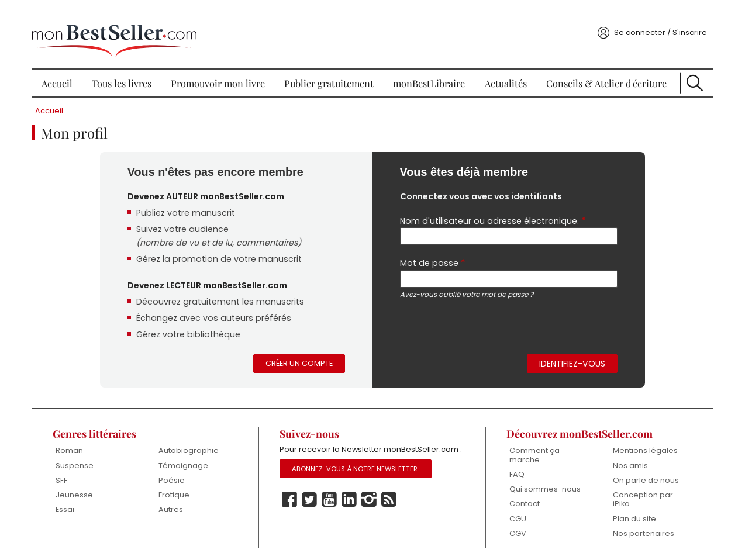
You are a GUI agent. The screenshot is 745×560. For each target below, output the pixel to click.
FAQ (514, 467)
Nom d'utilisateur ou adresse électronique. (493, 210)
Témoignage (188, 458)
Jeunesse (81, 488)
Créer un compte (300, 356)
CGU (515, 512)
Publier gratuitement (331, 70)
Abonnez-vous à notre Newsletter (357, 475)
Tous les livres (126, 70)
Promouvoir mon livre (220, 70)
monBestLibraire (429, 70)
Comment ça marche (532, 448)
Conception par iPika (638, 492)
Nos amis (625, 458)
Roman (76, 443)
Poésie (176, 473)
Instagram (371, 506)
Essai (71, 503)
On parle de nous (641, 473)
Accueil (63, 70)
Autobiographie (193, 443)
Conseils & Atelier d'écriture (602, 70)
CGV (515, 527)
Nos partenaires (638, 527)
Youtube (331, 506)
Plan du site (629, 512)
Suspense (81, 458)
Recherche (689, 70)
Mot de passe (432, 253)
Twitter (311, 506)
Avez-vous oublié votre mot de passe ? (468, 284)
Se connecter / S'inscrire (653, 20)
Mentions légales (640, 443)
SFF (68, 473)
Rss (391, 506)
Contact (522, 497)
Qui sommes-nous (542, 482)
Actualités (504, 70)
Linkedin (351, 506)
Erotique (179, 488)
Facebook (291, 506)
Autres (175, 503)
